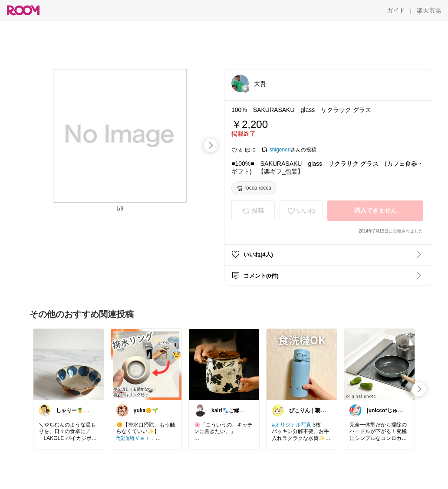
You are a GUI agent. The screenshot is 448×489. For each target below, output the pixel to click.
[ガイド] (396, 10)
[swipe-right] (211, 145)
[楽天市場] (429, 10)
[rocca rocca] (254, 188)
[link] (69, 364)
